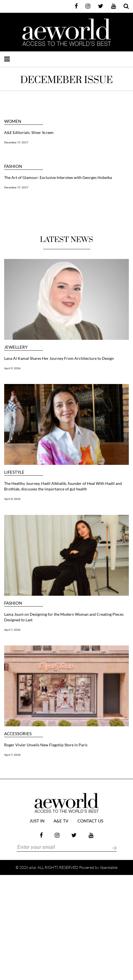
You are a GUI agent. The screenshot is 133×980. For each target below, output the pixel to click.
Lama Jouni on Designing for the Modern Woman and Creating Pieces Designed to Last (64, 617)
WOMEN (13, 121)
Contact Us (90, 821)
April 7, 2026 (12, 630)
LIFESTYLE (14, 472)
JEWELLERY (16, 347)
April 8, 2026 (12, 499)
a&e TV (61, 821)
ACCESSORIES (18, 734)
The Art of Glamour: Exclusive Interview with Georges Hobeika (58, 177)
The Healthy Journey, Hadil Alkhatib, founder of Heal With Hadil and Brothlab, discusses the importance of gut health (63, 486)
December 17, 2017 (16, 142)
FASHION (13, 166)
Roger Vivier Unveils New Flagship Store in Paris (46, 745)
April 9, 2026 (12, 368)
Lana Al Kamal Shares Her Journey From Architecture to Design (59, 358)
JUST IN (37, 821)
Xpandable (109, 867)
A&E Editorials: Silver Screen (29, 132)
